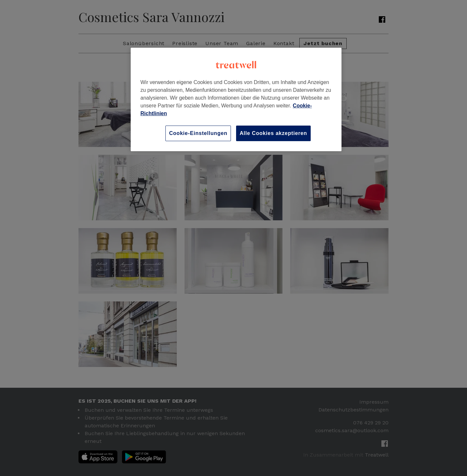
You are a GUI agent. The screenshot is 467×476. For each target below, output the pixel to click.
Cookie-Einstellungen (198, 133)
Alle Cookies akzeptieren (273, 133)
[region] (236, 99)
